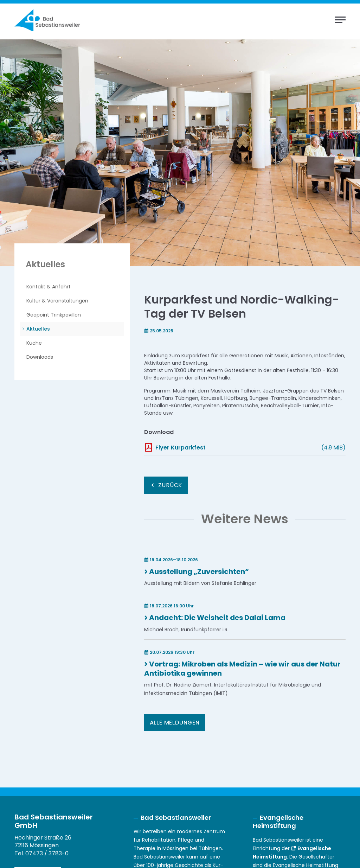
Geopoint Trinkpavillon (54, 315)
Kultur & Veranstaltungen (57, 301)
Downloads (40, 357)
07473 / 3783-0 (47, 853)
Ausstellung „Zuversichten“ (199, 572)
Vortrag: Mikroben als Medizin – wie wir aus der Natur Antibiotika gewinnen (242, 669)
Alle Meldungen (175, 723)
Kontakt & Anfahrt (49, 287)
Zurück (170, 485)
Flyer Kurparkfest (181, 448)
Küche (34, 343)
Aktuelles (38, 329)
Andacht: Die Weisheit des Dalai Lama (217, 618)
